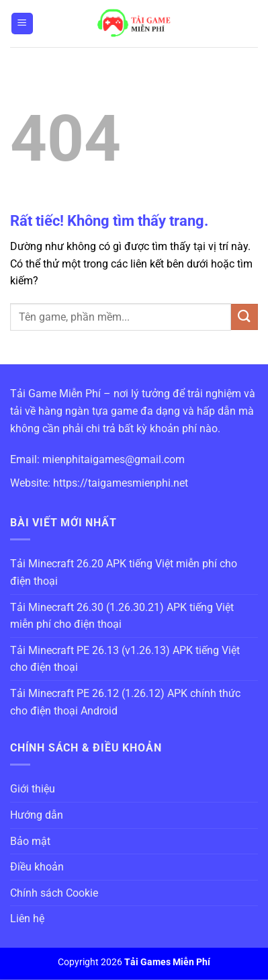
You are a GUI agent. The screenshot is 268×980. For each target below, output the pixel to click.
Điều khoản (37, 867)
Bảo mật (30, 841)
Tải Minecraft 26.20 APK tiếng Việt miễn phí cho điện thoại (124, 572)
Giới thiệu (33, 789)
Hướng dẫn (37, 815)
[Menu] (22, 24)
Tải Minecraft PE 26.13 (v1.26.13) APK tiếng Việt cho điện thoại (125, 659)
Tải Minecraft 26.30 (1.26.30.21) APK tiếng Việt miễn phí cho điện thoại (122, 616)
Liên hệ (27, 918)
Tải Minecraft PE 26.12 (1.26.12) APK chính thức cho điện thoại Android (125, 702)
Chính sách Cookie (54, 893)
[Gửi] (244, 317)
